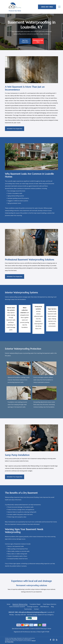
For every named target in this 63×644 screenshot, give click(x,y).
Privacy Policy (10, 642)
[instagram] (54, 640)
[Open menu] (59, 7)
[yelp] (57, 640)
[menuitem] (9, 604)
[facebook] (50, 640)
